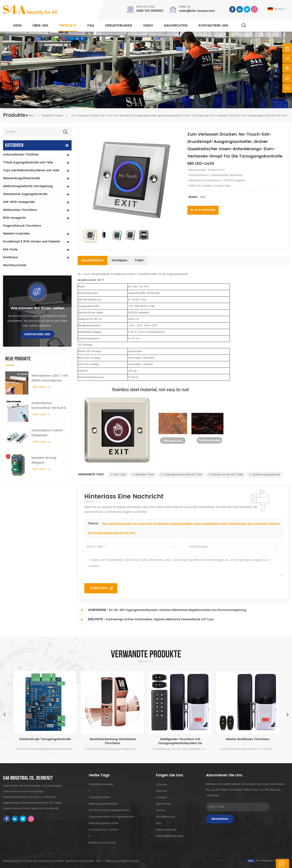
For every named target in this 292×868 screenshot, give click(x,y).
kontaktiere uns (213, 26)
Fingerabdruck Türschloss (22, 226)
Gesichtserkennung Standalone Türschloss (113, 741)
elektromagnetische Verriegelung (28, 186)
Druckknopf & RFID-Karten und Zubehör (32, 242)
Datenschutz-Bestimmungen (122, 861)
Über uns (40, 26)
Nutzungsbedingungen (170, 836)
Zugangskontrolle (99, 797)
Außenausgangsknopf (264, 475)
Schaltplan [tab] (119, 260)
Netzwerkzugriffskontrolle (22, 178)
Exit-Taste (10, 249)
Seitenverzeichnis (166, 830)
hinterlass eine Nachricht (263, 864)
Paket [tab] (139, 260)
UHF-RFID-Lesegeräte (19, 202)
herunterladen (119, 26)
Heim (17, 26)
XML (99, 861)
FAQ (91, 26)
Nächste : (91, 619)
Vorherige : (93, 610)
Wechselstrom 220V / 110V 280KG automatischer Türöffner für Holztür (50, 378)
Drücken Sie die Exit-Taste (225, 475)
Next (288, 714)
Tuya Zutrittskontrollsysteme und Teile (31, 170)
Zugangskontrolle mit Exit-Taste (181, 475)
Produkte (68, 26)
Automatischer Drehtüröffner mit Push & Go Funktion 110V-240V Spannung (49, 406)
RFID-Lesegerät (14, 218)
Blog (159, 823)
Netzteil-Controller (17, 234)
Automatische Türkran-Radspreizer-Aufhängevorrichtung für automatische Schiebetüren (49, 433)
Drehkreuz (10, 257)
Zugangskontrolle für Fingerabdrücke (111, 817)
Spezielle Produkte (52, 116)
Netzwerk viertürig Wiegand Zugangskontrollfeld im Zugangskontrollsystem (48, 460)
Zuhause (161, 784)
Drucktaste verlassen (101, 784)
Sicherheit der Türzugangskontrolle (45, 739)
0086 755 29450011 (150, 11)
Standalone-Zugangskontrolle (25, 194)
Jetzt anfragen (203, 210)
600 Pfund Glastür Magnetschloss (109, 810)
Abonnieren (220, 819)
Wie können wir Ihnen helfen (37, 308)
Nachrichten (176, 26)
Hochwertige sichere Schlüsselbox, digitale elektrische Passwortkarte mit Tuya (160, 620)
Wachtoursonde (15, 265)
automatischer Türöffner (21, 155)
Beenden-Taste (143, 475)
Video (148, 26)
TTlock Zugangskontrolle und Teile (28, 162)
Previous (4, 714)
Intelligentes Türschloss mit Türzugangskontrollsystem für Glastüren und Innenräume (180, 741)
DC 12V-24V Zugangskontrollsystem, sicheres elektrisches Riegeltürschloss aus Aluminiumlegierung (178, 610)
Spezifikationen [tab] (93, 260)
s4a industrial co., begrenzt (28, 778)
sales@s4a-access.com (197, 11)
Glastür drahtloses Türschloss (248, 739)
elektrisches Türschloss (20, 210)
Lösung (160, 810)
